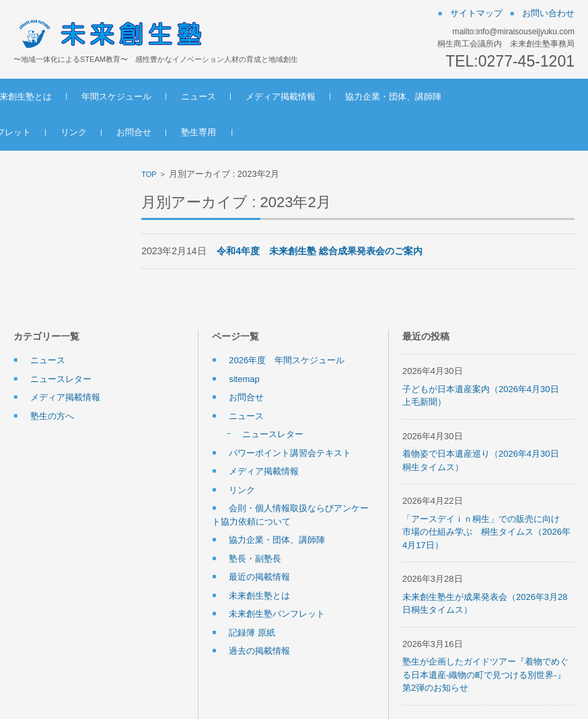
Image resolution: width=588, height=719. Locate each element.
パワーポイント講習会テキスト (290, 453)
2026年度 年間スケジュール (287, 360)
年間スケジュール (210, 97)
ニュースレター (61, 379)
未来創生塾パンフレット (76, 132)
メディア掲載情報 (374, 97)
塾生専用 (292, 132)
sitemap (244, 379)
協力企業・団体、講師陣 (487, 97)
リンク (167, 132)
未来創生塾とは (115, 97)
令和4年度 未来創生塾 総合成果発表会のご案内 (320, 251)
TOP (149, 174)
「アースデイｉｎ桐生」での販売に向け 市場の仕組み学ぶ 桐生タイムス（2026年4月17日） (486, 532)
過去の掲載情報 (259, 651)
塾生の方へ (52, 416)
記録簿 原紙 (252, 633)
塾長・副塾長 (255, 559)
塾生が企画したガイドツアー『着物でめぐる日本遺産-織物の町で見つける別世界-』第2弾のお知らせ (485, 675)
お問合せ (227, 132)
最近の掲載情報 (259, 577)
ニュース (292, 97)
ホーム (41, 97)
